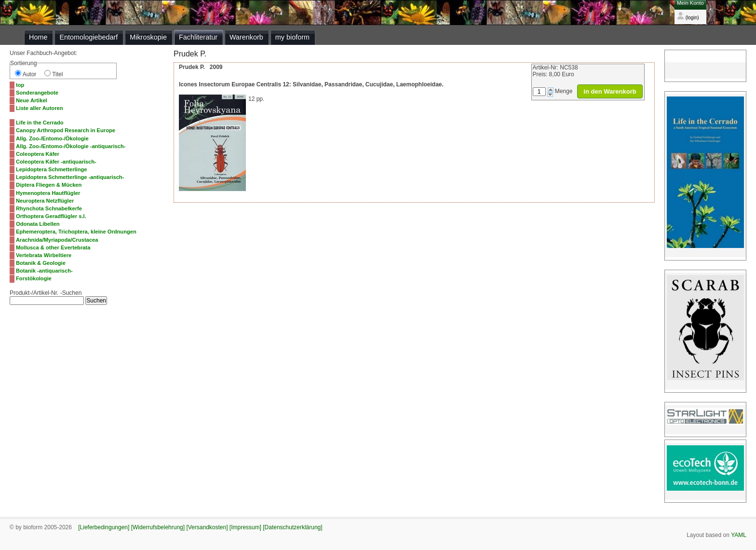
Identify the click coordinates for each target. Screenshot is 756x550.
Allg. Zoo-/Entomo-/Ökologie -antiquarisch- (71, 146)
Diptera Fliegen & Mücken (49, 185)
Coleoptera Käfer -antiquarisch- (56, 162)
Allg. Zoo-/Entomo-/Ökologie (52, 138)
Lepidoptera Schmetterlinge (52, 169)
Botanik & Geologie (41, 263)
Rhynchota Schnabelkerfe (49, 208)
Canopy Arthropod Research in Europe (66, 130)
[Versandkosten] (207, 527)
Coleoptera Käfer (38, 154)
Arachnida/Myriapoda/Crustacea (57, 240)
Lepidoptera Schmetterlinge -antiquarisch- (70, 177)
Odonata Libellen (38, 224)
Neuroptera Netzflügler (45, 201)
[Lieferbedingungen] (104, 527)
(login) (688, 18)
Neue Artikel (32, 100)
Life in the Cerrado (40, 123)
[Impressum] (245, 527)
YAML (739, 535)
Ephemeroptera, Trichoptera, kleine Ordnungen (76, 232)
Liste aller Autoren (40, 108)
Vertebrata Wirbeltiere (44, 255)
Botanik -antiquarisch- (44, 271)
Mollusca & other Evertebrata (53, 247)
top (20, 85)
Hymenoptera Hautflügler (48, 193)
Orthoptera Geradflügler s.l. (51, 216)
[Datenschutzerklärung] (292, 527)
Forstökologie (34, 278)
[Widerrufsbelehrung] (158, 527)
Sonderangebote (37, 93)
